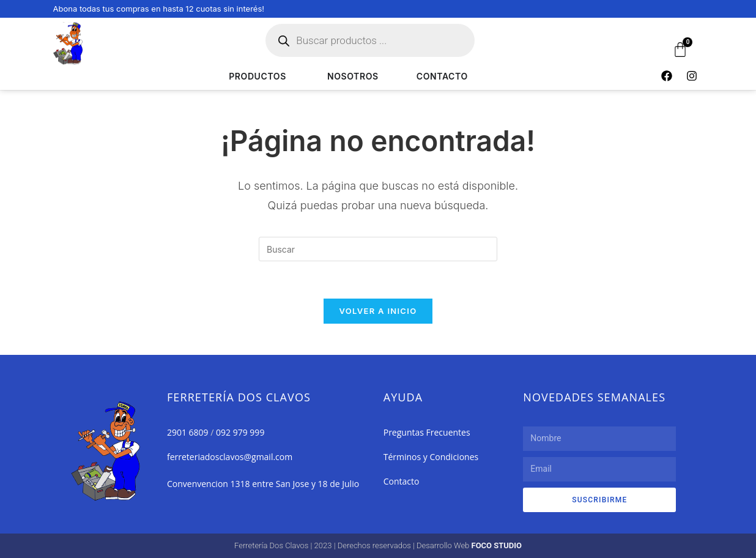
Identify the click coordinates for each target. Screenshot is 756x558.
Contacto (402, 481)
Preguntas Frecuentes (427, 432)
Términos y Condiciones (431, 457)
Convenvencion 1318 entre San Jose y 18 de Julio (263, 484)
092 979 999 (240, 432)
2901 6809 (188, 432)
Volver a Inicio (378, 311)
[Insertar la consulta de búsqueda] (378, 249)
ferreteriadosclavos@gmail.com (230, 457)
